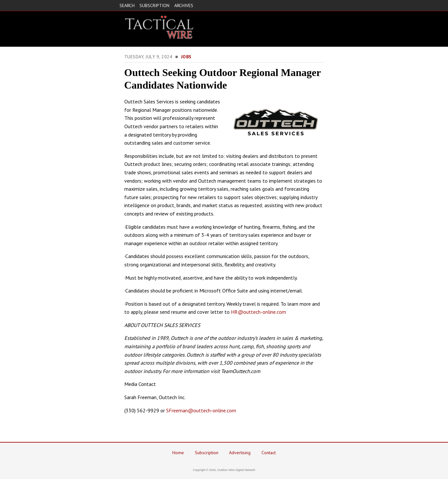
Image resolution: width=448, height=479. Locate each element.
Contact (269, 453)
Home (178, 453)
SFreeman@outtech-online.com (201, 410)
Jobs (186, 57)
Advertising (240, 453)
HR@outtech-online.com (258, 312)
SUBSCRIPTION (154, 5)
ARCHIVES (184, 5)
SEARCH (127, 5)
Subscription (207, 453)
